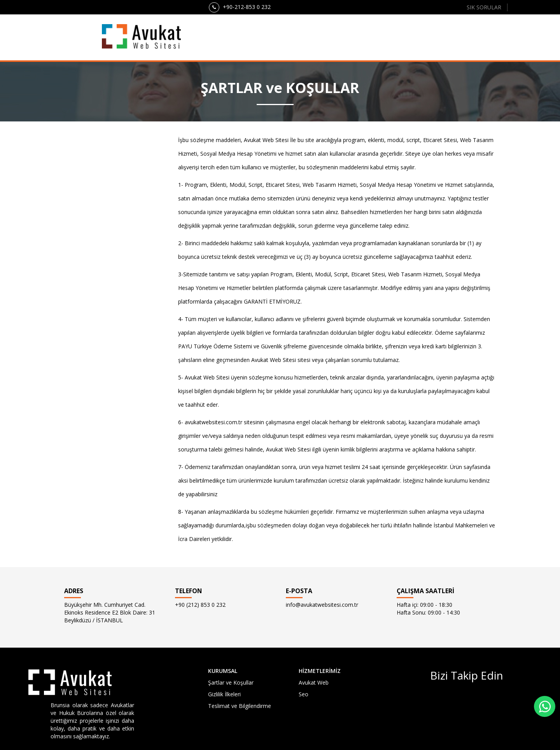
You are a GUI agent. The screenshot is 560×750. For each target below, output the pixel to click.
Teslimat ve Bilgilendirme (240, 706)
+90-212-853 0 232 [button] (240, 7)
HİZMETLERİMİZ (320, 671)
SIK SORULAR (484, 7)
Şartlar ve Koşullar (231, 682)
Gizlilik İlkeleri (224, 694)
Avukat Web (314, 682)
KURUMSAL (223, 671)
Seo (304, 694)
